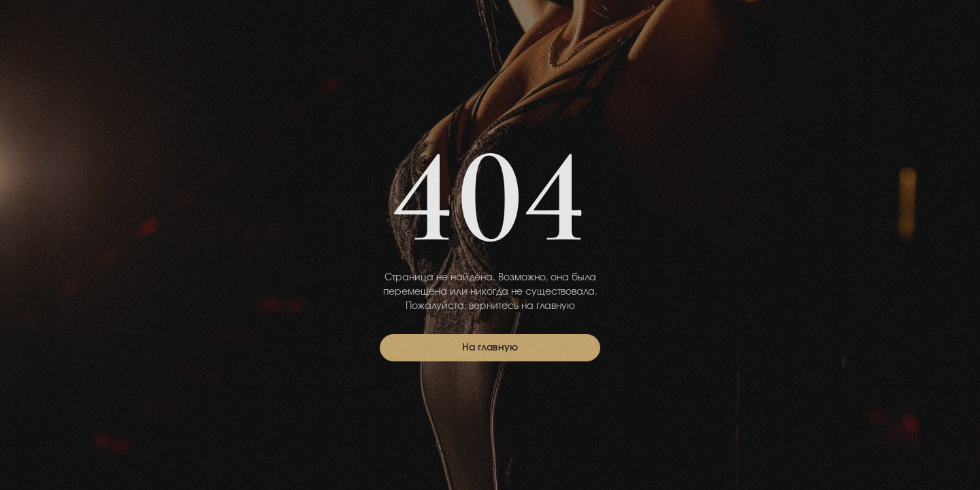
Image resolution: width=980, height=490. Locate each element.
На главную (490, 348)
